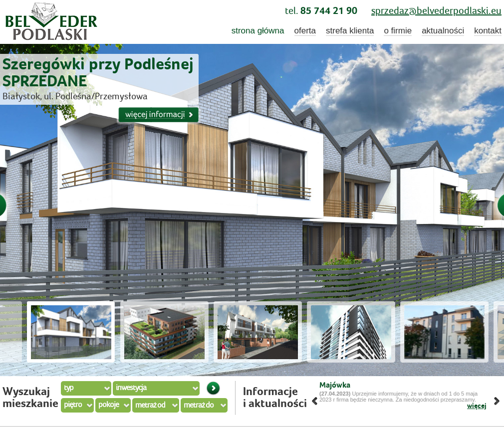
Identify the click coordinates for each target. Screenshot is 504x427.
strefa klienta (350, 31)
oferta (305, 31)
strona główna (258, 31)
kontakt (488, 31)
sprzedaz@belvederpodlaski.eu (436, 11)
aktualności (443, 31)
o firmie (398, 31)
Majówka (335, 385)
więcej (477, 406)
